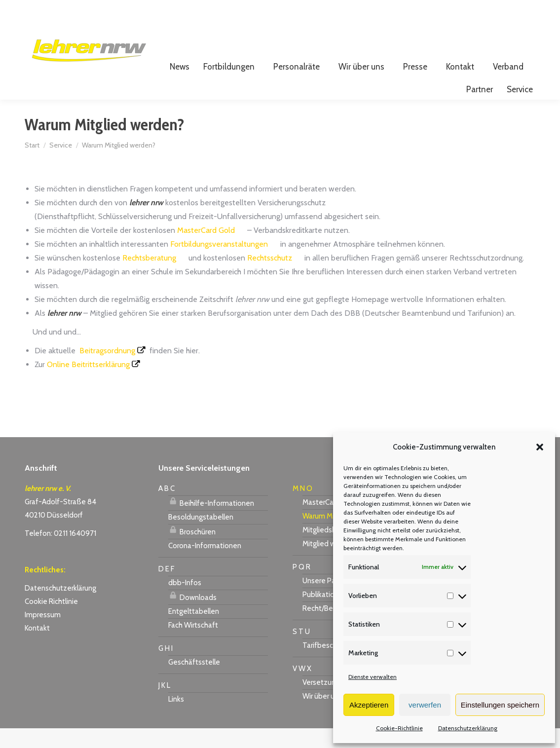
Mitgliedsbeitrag (329, 550)
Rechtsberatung (149, 278)
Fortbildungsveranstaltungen (219, 264)
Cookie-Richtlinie (399, 728)
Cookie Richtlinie (51, 621)
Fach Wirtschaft (193, 645)
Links (176, 719)
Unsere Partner (327, 600)
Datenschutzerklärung (468, 728)
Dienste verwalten (373, 677)
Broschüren (192, 550)
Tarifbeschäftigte (331, 665)
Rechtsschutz (270, 278)
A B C (167, 508)
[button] (540, 447)
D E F (166, 589)
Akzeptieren (369, 705)
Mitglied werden (329, 563)
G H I (166, 668)
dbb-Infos (185, 602)
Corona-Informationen (205, 565)
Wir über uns (322, 716)
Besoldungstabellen (201, 537)
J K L (164, 705)
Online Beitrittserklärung (88, 384)
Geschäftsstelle (194, 682)
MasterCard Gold (206, 250)
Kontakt (37, 648)
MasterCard (321, 522)
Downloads (192, 616)
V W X (302, 688)
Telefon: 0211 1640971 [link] (60, 553)
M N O (302, 508)
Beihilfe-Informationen (211, 522)
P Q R (301, 587)
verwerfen (425, 705)
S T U (301, 651)
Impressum (43, 635)
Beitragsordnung (107, 370)
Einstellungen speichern (500, 705)
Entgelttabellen (194, 631)
